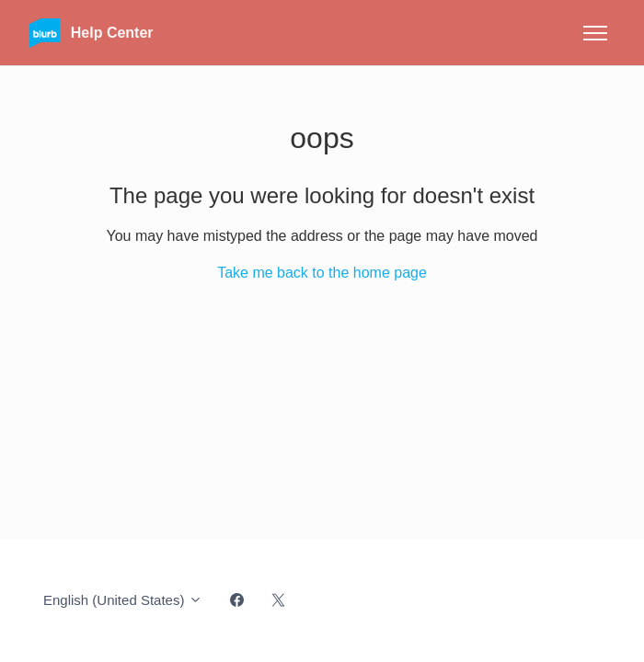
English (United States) (123, 600)
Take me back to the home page (322, 273)
